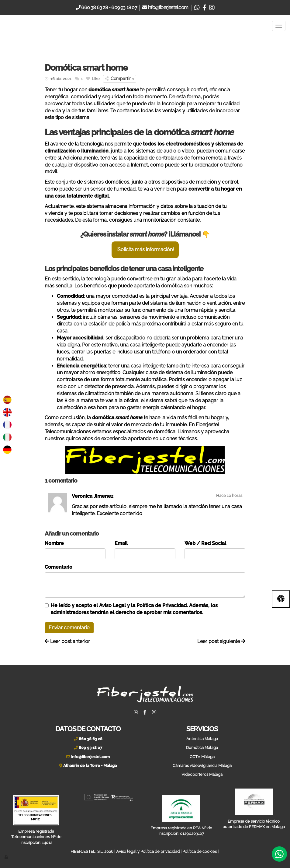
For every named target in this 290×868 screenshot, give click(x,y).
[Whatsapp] (197, 7)
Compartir (120, 79)
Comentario (59, 567)
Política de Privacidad (162, 605)
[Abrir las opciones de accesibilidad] (281, 599)
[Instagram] (212, 7)
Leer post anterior (67, 641)
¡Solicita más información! (145, 250)
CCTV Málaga (202, 757)
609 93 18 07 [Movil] (124, 7)
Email (121, 543)
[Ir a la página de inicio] (18, 26)
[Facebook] (204, 7)
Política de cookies (200, 851)
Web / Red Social (205, 543)
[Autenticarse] (7, 857)
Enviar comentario (69, 628)
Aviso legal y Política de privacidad (148, 851)
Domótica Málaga (202, 748)
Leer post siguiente (221, 641)
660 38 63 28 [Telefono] (94, 7)
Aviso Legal (112, 605)
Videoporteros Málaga (202, 774)
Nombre (54, 543)
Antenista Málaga (202, 739)
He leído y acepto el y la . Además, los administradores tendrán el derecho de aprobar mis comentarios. (134, 609)
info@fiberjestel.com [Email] (168, 7)
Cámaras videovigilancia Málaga (202, 766)
